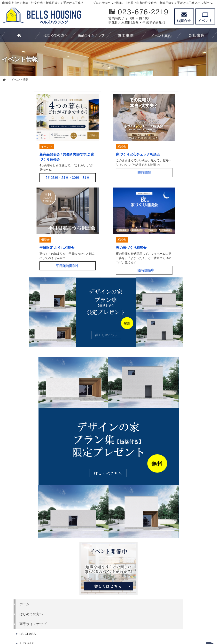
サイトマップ (179, 477)
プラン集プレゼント (184, 447)
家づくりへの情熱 (182, 427)
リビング (175, 324)
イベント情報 (179, 377)
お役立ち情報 (179, 284)
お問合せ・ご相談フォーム (186, 600)
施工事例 (175, 304)
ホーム (174, 214)
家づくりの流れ (180, 353)
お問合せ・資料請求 (184, 437)
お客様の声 (177, 387)
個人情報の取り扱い (184, 467)
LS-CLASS (177, 244)
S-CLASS (176, 254)
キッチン (175, 333)
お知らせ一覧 (179, 457)
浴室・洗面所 (179, 343)
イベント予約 (205, 16)
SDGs (173, 407)
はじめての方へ (180, 224)
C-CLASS (176, 274)
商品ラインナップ (182, 234)
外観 (172, 314)
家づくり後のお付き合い (187, 397)
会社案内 (175, 417)
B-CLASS (176, 264)
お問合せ (184, 16)
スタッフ (175, 294)
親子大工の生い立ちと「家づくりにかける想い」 (191, 365)
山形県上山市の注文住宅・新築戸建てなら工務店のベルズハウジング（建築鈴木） (113, 623)
